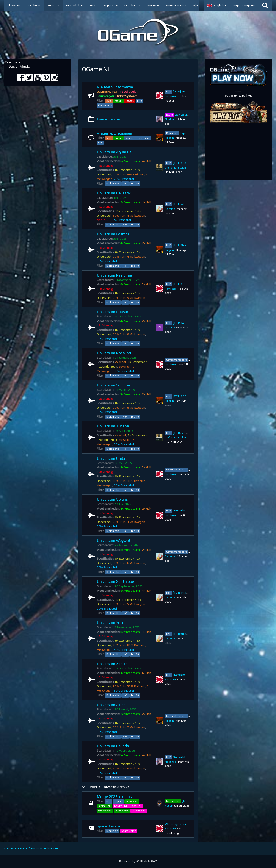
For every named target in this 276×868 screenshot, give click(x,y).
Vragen (130, 138)
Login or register (244, 5)
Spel (109, 101)
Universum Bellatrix (114, 193)
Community (105, 105)
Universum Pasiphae (114, 275)
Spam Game (129, 831)
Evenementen (109, 119)
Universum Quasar (113, 312)
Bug (100, 142)
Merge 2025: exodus (114, 797)
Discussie (143, 138)
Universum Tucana (113, 426)
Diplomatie (113, 183)
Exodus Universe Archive (109, 787)
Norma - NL (122, 810)
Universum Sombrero (115, 385)
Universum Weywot (114, 540)
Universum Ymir (110, 623)
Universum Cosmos (113, 234)
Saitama (170, 209)
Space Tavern (108, 826)
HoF (125, 183)
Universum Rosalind (114, 353)
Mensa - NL (105, 810)
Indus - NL (132, 801)
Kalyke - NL (121, 806)
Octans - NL (139, 810)
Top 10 (135, 183)
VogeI (168, 806)
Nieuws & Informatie (115, 87)
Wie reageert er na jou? (181, 824)
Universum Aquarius (114, 152)
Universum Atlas (111, 705)
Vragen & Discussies (114, 133)
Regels (130, 101)
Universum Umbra (112, 458)
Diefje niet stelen (175, 168)
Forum (119, 101)
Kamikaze (171, 96)
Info (140, 101)
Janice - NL (105, 806)
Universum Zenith (112, 664)
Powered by (138, 861)
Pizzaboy (170, 328)
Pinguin (169, 138)
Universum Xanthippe (115, 581)
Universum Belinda (113, 746)
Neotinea (171, 119)
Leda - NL (136, 806)
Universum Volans (112, 499)
